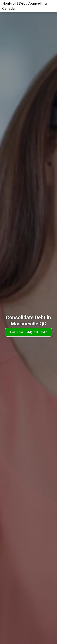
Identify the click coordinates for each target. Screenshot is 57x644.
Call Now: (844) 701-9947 (28, 332)
